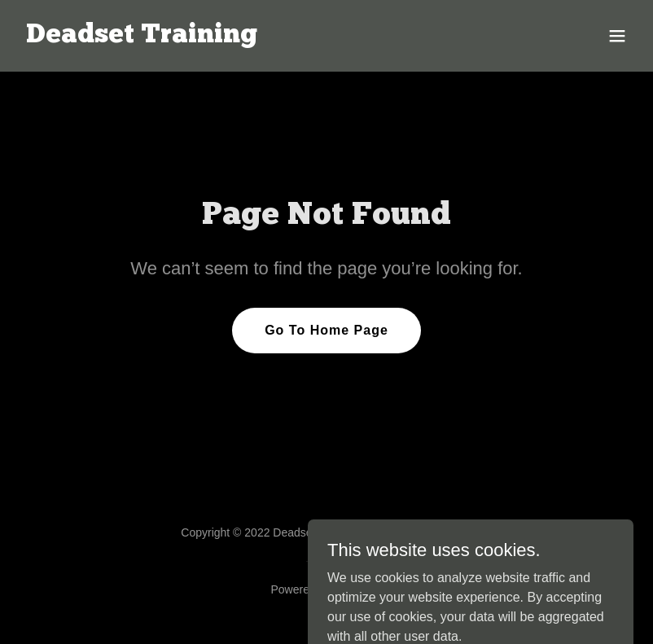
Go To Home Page (326, 330)
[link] (142, 38)
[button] (617, 36)
